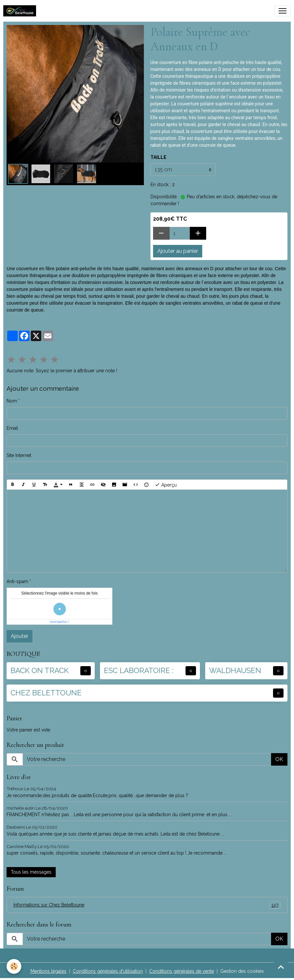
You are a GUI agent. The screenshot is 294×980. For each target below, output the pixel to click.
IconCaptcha (58, 622)
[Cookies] (14, 966)
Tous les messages (31, 872)
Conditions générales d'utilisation (108, 971)
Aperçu (166, 485)
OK (279, 759)
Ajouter (20, 636)
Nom (12, 401)
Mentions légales (49, 971)
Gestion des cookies (242, 971)
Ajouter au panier (178, 251)
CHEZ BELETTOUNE (46, 693)
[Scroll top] (281, 967)
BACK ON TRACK (39, 670)
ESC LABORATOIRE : (139, 670)
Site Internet (19, 455)
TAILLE (158, 157)
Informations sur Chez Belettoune (147, 905)
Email (12, 428)
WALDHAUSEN (235, 670)
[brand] (21, 11)
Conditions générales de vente (182, 971)
